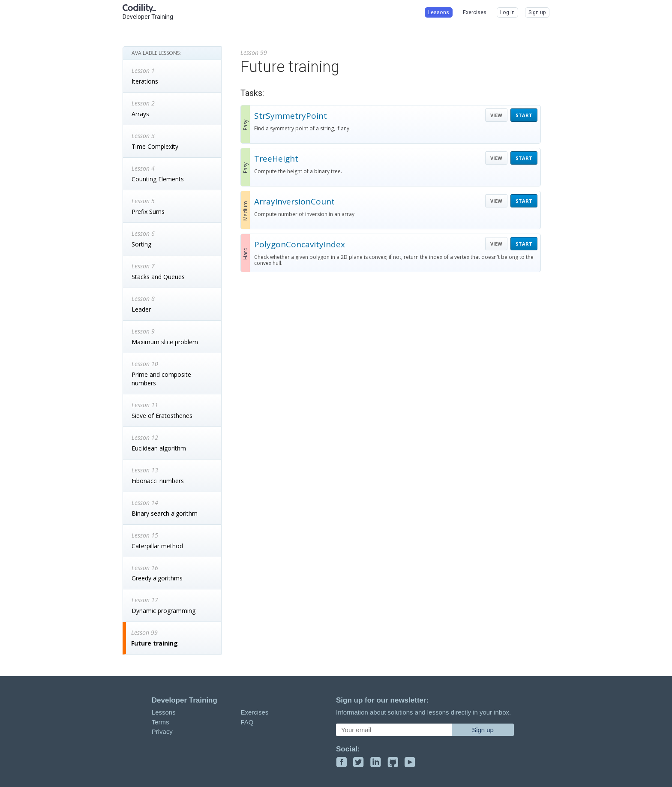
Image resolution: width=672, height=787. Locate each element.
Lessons (164, 712)
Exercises (254, 712)
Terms (160, 722)
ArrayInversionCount (294, 201)
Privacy (162, 731)
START (524, 115)
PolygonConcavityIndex (300, 244)
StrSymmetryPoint (291, 116)
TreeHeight (276, 159)
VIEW (496, 115)
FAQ (247, 722)
